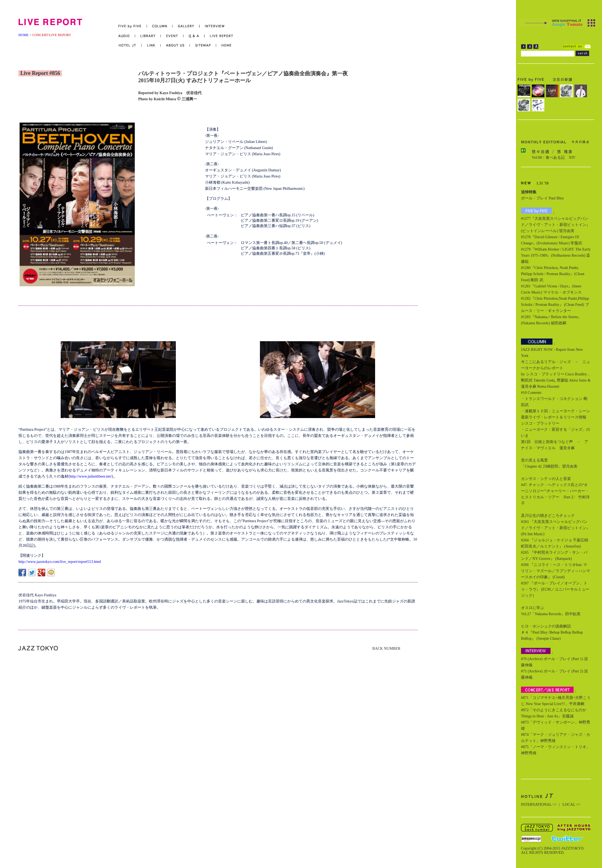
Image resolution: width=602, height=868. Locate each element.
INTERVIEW (212, 26)
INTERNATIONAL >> (539, 804)
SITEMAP (203, 46)
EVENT (172, 36)
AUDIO (127, 36)
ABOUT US (175, 46)
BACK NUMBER (386, 648)
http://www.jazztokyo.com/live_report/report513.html (60, 562)
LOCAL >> (571, 804)
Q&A (194, 36)
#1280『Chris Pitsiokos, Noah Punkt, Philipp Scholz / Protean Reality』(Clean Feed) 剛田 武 (553, 274)
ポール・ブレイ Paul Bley (542, 198)
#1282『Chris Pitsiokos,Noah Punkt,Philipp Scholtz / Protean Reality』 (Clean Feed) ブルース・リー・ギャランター (555, 305)
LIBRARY (148, 36)
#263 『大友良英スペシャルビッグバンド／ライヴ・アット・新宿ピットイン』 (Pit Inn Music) (556, 528)
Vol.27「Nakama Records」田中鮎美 (551, 614)
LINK (151, 46)
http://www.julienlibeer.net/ (91, 476)
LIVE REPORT (219, 36)
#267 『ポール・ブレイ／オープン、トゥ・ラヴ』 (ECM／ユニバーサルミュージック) (555, 589)
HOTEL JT (130, 46)
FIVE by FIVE (133, 26)
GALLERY (186, 26)
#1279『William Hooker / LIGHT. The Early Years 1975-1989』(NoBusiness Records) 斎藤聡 (556, 255)
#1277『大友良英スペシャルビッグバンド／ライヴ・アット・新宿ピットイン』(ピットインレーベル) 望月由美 (556, 225)
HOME (24, 35)
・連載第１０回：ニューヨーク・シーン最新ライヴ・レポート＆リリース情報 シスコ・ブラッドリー (556, 417)
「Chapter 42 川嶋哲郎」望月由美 (549, 466)
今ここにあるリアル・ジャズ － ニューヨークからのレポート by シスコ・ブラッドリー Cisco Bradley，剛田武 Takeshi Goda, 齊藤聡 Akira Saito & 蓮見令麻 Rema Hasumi (556, 374)
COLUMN (160, 26)
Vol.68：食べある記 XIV (554, 157)
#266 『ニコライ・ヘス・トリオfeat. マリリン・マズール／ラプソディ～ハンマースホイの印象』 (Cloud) (556, 571)
